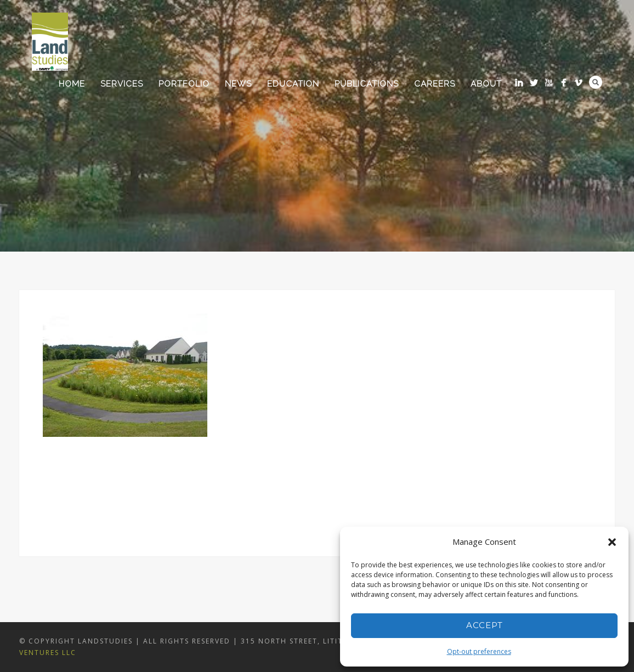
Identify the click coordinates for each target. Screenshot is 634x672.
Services (122, 84)
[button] (612, 542)
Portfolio (184, 84)
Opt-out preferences (479, 651)
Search (596, 82)
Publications (367, 84)
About (486, 84)
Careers (435, 84)
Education (293, 84)
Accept (485, 625)
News (238, 84)
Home (72, 84)
